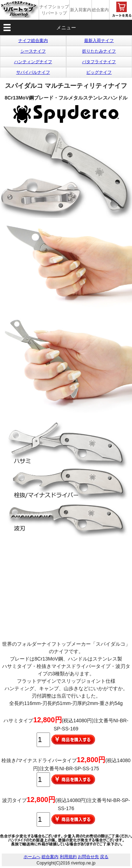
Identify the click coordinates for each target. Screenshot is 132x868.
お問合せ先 (88, 857)
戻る (104, 857)
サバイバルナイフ (33, 72)
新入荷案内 (81, 10)
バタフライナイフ (99, 62)
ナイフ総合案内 (33, 41)
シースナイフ (33, 51)
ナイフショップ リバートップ (54, 10)
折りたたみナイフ (99, 51)
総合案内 (100, 10)
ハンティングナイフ (33, 62)
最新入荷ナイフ (99, 41)
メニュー (66, 28)
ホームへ (32, 857)
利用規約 (68, 857)
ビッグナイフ (99, 72)
